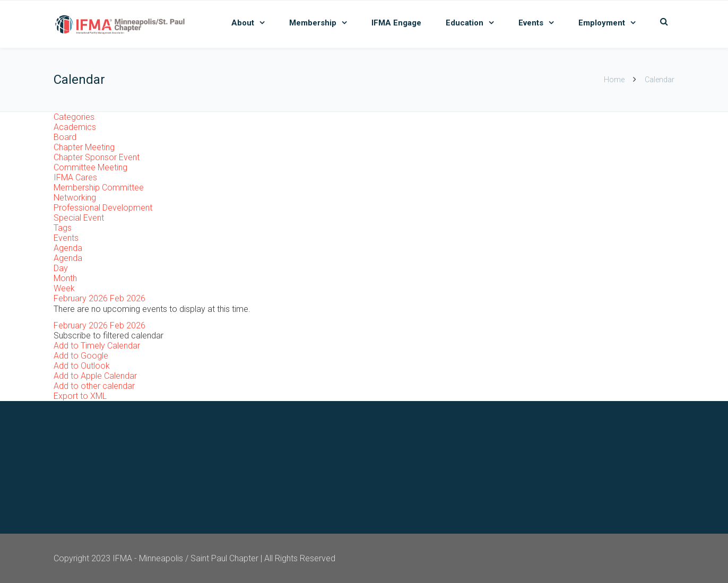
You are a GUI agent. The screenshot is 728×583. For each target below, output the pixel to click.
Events (531, 23)
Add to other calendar (94, 386)
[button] (109, 336)
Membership (313, 23)
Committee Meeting (90, 167)
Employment (602, 23)
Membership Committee (99, 188)
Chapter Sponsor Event (97, 157)
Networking (75, 198)
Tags (63, 228)
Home (614, 80)
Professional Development (103, 208)
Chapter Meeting (84, 147)
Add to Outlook (82, 366)
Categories (74, 117)
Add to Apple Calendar (95, 376)
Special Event (79, 218)
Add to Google (81, 356)
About (243, 23)
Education (465, 23)
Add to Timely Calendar (97, 346)
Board (65, 137)
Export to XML (80, 396)
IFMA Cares (75, 177)
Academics (75, 127)
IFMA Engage (396, 23)
